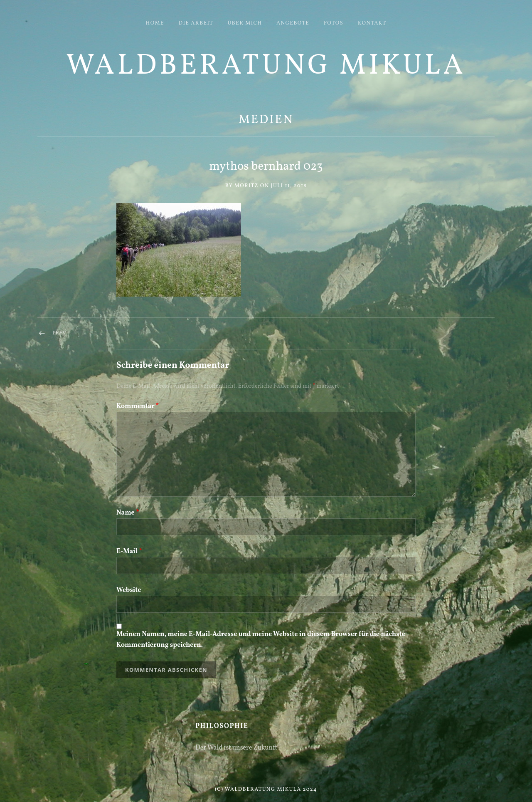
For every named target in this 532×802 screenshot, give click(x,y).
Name (128, 513)
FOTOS (334, 23)
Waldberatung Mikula (266, 66)
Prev (59, 333)
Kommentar (138, 406)
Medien (266, 120)
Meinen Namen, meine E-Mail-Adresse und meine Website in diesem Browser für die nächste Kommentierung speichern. (261, 640)
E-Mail (129, 552)
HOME (155, 23)
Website (129, 590)
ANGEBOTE (293, 23)
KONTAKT (372, 23)
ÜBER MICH (245, 23)
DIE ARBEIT (196, 23)
